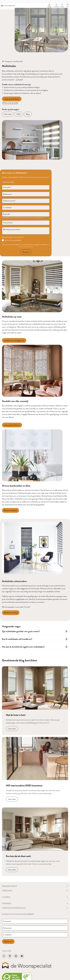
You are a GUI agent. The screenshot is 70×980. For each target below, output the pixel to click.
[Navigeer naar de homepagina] (8, 5)
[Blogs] (28, 114)
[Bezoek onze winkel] (11, 613)
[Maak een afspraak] (11, 510)
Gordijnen (7, 891)
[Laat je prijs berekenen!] (12, 425)
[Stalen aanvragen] (49, 6)
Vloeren (6, 897)
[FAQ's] (19, 114)
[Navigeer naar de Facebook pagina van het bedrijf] (4, 956)
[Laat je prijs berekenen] (12, 99)
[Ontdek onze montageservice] (14, 340)
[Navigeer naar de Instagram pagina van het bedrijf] (16, 956)
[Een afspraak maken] (56, 6)
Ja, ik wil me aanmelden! (13, 240)
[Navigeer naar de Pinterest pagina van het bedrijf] (10, 956)
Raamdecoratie (9, 886)
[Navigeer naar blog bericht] (35, 701)
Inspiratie (7, 903)
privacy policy (29, 247)
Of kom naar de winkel (10, 103)
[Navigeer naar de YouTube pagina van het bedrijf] (22, 956)
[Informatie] (8, 114)
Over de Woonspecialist (14, 908)
